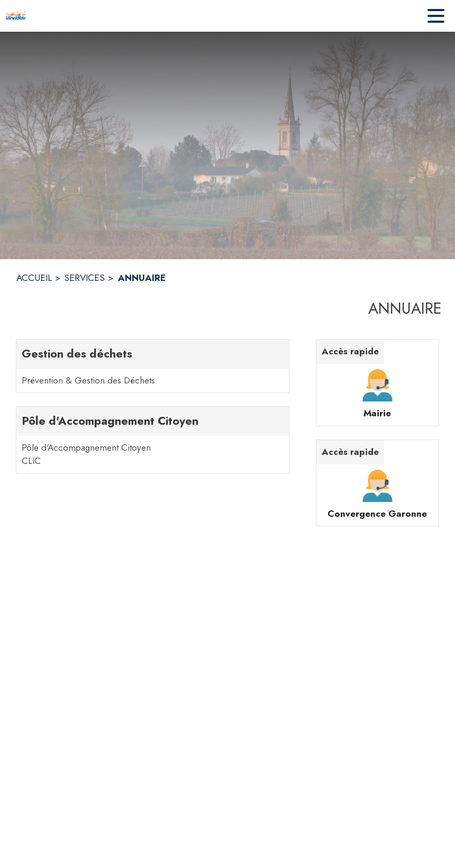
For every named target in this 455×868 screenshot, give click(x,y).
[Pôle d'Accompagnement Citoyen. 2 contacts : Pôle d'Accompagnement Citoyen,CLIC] (153, 440)
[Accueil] (16, 16)
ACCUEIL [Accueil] (34, 278)
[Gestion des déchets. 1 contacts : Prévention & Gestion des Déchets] (153, 366)
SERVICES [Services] (84, 278)
